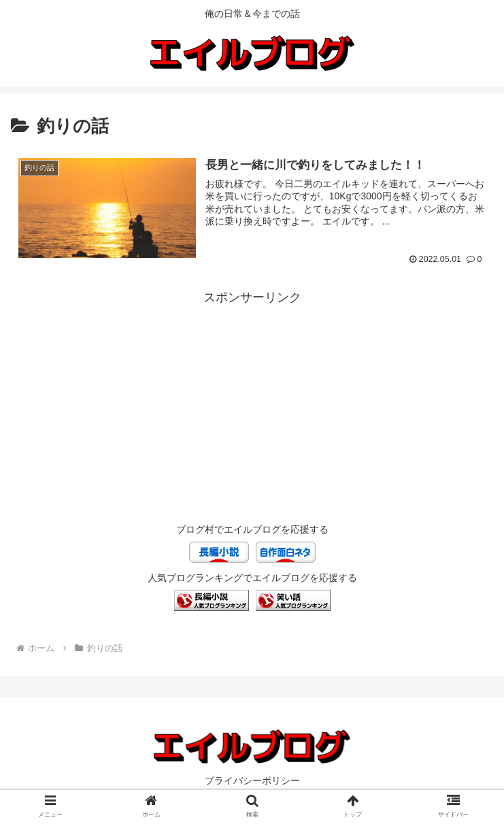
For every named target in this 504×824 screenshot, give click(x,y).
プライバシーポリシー (252, 780)
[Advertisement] (252, 404)
